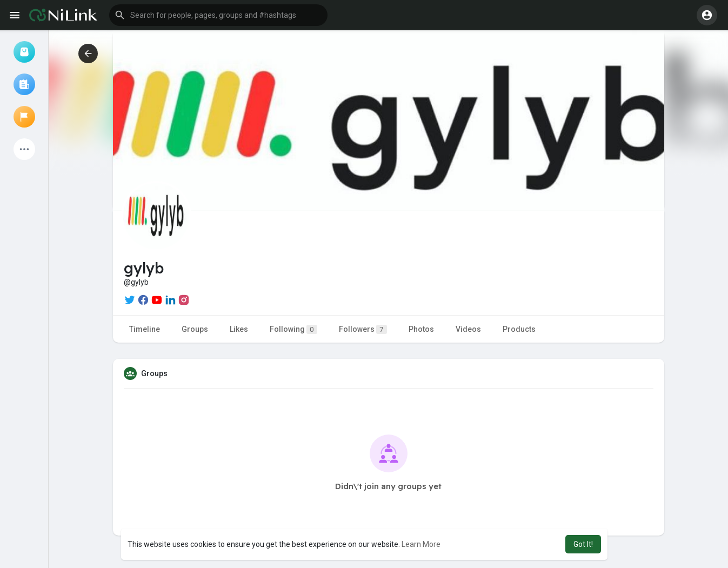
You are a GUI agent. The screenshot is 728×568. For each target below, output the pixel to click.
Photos (421, 329)
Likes (239, 329)
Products (519, 329)
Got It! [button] (583, 544)
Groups (195, 329)
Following (293, 329)
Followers (363, 329)
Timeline (145, 329)
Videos (468, 329)
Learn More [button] (421, 544)
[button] (218, 15)
